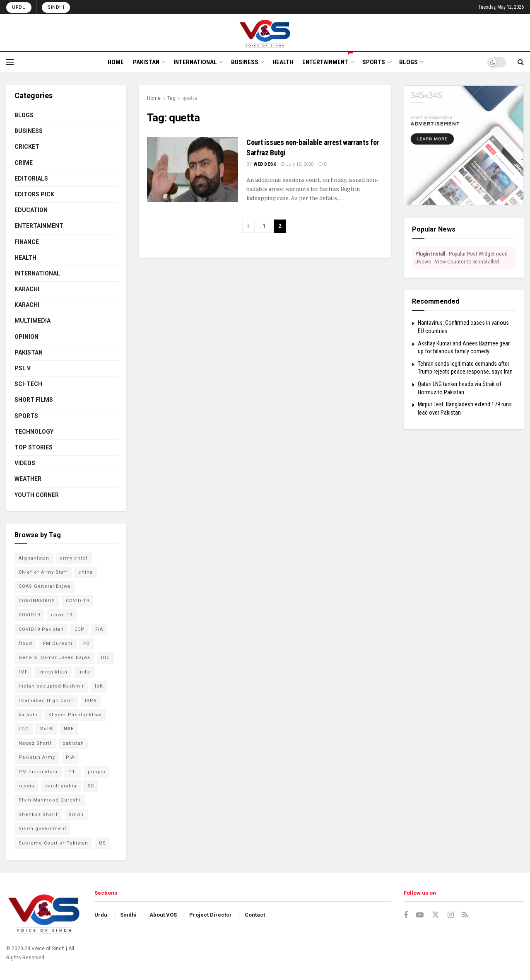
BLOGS (408, 62)
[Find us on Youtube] (420, 915)
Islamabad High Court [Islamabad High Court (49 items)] (46, 701)
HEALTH (283, 62)
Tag (171, 98)
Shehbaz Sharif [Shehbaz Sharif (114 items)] (38, 815)
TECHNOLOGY (34, 432)
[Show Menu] (10, 62)
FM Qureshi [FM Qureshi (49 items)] (58, 643)
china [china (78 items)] (86, 572)
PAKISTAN (146, 62)
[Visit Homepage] (265, 33)
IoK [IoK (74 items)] (99, 686)
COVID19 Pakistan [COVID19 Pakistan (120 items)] (41, 629)
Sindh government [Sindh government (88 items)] (42, 829)
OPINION (26, 337)
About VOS (163, 915)
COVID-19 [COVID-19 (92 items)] (77, 601)
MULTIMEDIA (33, 321)
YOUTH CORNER (37, 495)
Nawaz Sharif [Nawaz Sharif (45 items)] (35, 743)
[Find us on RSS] (465, 915)
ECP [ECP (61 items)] (79, 629)
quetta (190, 98)
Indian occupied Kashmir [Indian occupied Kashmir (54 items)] (51, 686)
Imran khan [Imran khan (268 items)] (53, 672)
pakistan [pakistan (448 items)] (73, 743)
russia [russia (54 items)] (26, 786)
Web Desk (265, 164)
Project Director (211, 915)
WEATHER (28, 479)
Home (154, 98)
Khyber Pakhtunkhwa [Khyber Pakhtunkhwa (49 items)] (75, 715)
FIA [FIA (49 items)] (99, 629)
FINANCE (27, 242)
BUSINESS (245, 62)
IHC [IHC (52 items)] (105, 658)
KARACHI (27, 289)
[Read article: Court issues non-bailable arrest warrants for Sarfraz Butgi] (193, 170)
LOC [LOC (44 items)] (24, 729)
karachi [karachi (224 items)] (28, 715)
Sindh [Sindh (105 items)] (76, 815)
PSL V (23, 368)
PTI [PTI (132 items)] (73, 772)
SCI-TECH (28, 384)
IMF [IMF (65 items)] (23, 672)
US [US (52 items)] (102, 843)
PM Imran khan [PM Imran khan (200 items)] (38, 772)
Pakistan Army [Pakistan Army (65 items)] (37, 757)
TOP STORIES (34, 447)
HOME (116, 62)
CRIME (24, 163)
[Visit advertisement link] (464, 145)
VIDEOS (25, 463)
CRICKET (27, 147)
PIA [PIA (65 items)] (70, 757)
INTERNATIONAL (195, 62)
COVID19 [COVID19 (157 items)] (29, 615)
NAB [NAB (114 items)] (69, 729)
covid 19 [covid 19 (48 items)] (62, 615)
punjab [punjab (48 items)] (97, 772)
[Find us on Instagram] (451, 915)
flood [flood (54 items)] (25, 643)
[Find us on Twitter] (436, 915)
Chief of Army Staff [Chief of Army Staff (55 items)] (43, 572)
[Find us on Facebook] (406, 915)
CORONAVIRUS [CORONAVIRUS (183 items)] (37, 601)
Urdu (19, 7)
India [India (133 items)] (85, 672)
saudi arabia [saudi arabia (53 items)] (61, 786)
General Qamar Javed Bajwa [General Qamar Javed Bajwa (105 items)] (54, 658)
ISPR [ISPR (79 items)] (91, 701)
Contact (255, 915)
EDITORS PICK (34, 194)
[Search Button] (521, 62)
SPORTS (374, 62)
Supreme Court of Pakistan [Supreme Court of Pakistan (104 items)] (53, 843)
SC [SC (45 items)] (91, 786)
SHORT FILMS (34, 400)
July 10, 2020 (297, 164)
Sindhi (56, 7)
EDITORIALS (31, 179)
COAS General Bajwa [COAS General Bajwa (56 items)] (45, 586)
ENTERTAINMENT (328, 61)
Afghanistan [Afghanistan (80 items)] (34, 558)
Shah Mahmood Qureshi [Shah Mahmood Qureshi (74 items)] (50, 800)
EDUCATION (31, 210)
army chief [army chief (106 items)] (74, 558)
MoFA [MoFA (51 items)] (46, 729)
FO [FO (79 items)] (87, 643)
